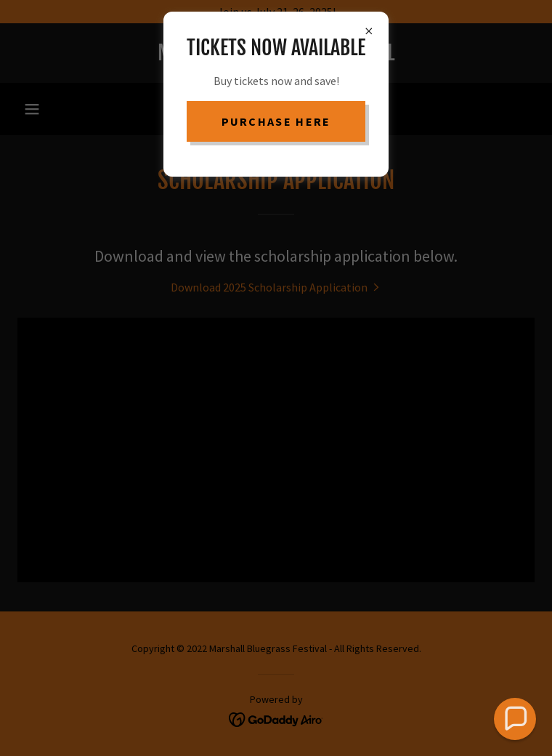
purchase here (276, 121)
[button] (515, 719)
